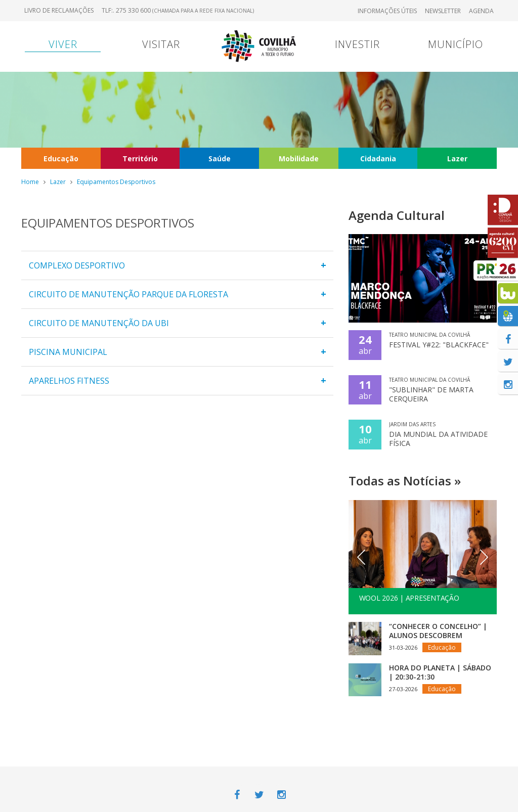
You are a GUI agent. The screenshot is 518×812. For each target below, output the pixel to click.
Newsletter (443, 11)
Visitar (161, 44)
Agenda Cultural (397, 215)
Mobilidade (299, 159)
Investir (357, 44)
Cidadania (378, 159)
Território (140, 159)
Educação (61, 159)
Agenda (481, 11)
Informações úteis (387, 11)
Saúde (220, 159)
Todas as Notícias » (405, 481)
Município (456, 44)
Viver (63, 44)
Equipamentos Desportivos (116, 182)
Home (30, 182)
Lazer (457, 159)
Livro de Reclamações (59, 10)
